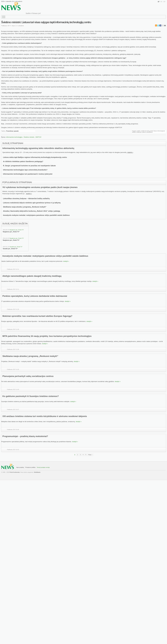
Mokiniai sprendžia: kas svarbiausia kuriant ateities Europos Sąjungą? (37, 316)
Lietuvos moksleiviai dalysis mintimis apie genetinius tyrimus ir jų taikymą (32, 203)
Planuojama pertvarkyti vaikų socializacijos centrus (28, 376)
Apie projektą (20, 467)
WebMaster (37, 472)
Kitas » (90, 455)
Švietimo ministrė (29, 137)
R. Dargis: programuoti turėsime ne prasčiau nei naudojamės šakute (29, 166)
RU (161, 2)
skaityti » (130, 152)
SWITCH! (38, 137)
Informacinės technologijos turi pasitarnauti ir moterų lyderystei (28, 174)
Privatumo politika (30, 467)
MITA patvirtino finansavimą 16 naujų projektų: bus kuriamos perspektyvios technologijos (47, 336)
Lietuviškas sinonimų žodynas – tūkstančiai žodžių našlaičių (26, 199)
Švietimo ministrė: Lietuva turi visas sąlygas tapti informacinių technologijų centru (46, 22)
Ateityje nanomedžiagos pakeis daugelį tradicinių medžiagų (32, 276)
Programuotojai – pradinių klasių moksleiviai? (25, 436)
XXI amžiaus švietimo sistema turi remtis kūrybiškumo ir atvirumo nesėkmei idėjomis (45, 416)
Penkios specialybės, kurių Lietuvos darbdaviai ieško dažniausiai (35, 296)
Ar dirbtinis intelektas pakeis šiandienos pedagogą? (23, 161)
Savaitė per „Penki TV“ (16, 247)
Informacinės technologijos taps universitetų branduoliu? (25, 170)
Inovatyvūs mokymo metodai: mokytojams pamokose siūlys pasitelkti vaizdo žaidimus (36, 215)
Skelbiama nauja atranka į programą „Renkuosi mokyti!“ (25, 207)
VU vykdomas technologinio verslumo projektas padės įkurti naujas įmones (40, 187)
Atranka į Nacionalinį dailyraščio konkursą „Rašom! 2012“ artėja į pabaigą (32, 211)
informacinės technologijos (14, 137)
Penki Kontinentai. (15, 472)
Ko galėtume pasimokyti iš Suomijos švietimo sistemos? (31, 396)
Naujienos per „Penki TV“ (17, 230)
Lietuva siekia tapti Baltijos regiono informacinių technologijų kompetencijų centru (35, 157)
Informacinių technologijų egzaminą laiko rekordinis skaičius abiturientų (38, 148)
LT (159, 2)
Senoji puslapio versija (43, 467)
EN (164, 2)
